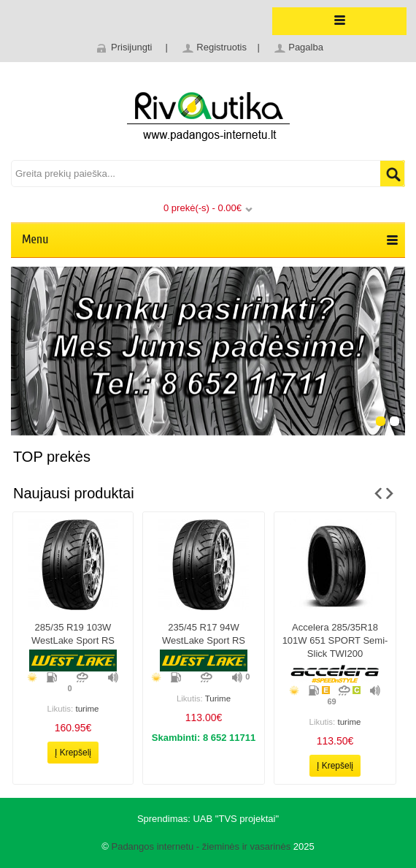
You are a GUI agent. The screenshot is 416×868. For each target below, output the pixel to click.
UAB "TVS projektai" (236, 819)
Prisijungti (131, 47)
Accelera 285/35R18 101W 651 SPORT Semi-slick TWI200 (335, 640)
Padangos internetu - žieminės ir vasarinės (201, 846)
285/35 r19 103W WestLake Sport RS (73, 634)
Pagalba (306, 47)
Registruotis (222, 47)
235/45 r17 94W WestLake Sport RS (204, 634)
